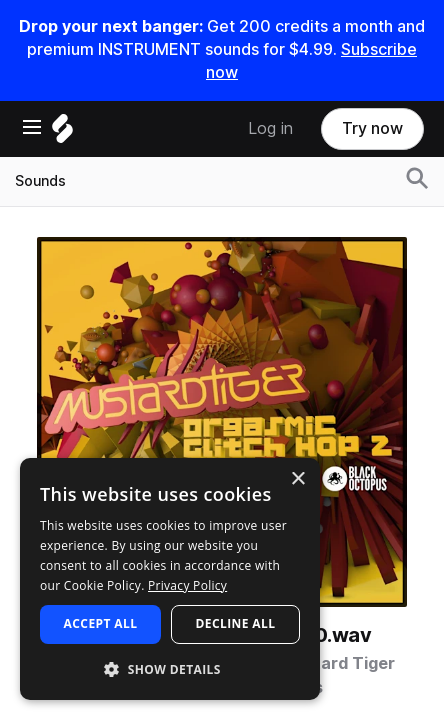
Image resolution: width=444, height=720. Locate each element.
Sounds (40, 181)
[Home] (62, 133)
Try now (372, 128)
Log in (270, 128)
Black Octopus (264, 687)
